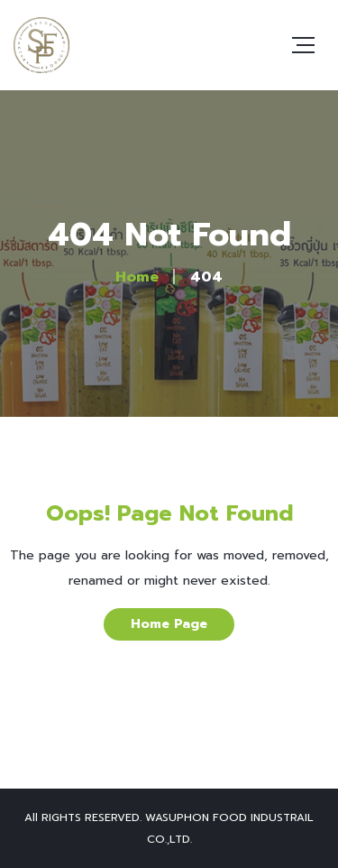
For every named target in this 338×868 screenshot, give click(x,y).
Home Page (169, 624)
